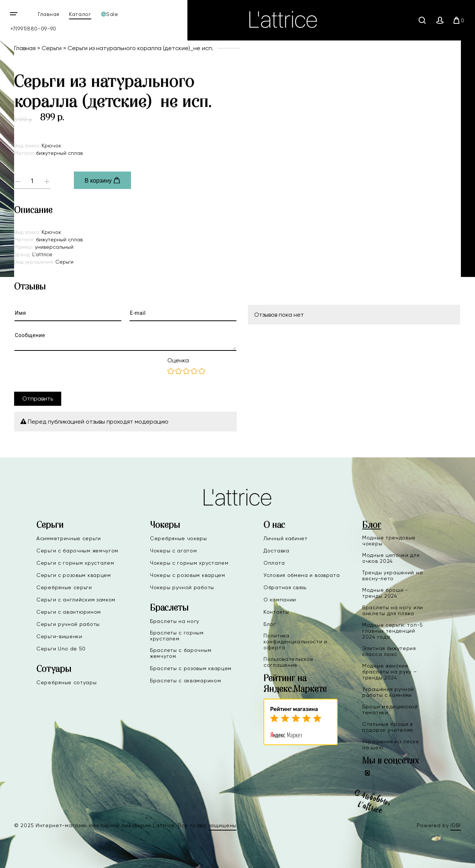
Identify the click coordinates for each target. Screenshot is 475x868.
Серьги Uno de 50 (61, 649)
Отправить (38, 399)
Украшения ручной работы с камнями (388, 692)
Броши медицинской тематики (390, 709)
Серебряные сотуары (67, 682)
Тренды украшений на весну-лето (392, 575)
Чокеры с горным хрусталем (189, 563)
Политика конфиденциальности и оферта (295, 642)
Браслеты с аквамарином (185, 681)
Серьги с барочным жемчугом (77, 551)
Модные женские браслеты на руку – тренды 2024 (390, 672)
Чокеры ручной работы (182, 587)
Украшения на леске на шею (391, 744)
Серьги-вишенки (59, 636)
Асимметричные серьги (69, 538)
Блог (270, 624)
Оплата (274, 563)
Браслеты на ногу (175, 621)
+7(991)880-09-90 (33, 29)
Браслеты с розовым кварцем (191, 668)
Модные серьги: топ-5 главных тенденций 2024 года (393, 631)
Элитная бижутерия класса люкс (389, 651)
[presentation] (71, 371)
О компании (280, 600)
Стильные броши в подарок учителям (388, 727)
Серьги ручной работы (68, 624)
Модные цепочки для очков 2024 (391, 558)
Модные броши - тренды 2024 (385, 593)
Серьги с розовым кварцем (74, 575)
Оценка (178, 360)
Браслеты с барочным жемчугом (181, 653)
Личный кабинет (286, 538)
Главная (49, 14)
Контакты (276, 612)
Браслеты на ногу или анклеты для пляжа (393, 610)
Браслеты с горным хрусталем (177, 636)
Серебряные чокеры (178, 538)
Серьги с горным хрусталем (75, 563)
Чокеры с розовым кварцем (188, 575)
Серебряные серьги (64, 587)
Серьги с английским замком (76, 600)
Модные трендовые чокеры (389, 541)
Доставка (276, 551)
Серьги (52, 48)
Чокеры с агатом (173, 551)
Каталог (80, 14)
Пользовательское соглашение (289, 662)
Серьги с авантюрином (69, 612)
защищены (223, 825)
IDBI (456, 825)
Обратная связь (285, 587)
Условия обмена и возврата (302, 575)
